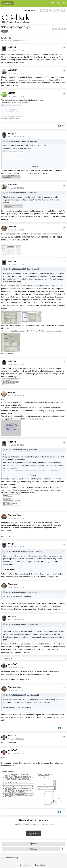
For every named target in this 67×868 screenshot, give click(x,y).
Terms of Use (25, 865)
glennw (11, 392)
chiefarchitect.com (31, 10)
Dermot (11, 93)
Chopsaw (12, 227)
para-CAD (12, 664)
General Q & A (19, 40)
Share (33, 844)
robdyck (7, 38)
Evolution (12, 70)
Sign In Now (33, 833)
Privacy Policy (39, 865)
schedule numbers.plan (10, 118)
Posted (16, 50)
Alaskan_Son (14, 515)
